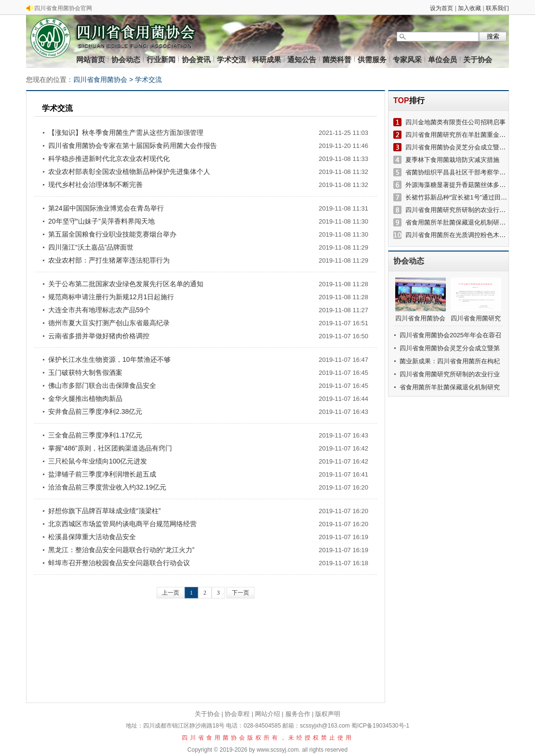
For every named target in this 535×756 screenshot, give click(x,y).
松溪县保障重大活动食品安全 (92, 537)
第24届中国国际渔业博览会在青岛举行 (106, 208)
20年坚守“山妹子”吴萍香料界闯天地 (101, 221)
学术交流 (231, 60)
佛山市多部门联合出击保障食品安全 (102, 385)
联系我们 (497, 8)
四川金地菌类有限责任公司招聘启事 (455, 122)
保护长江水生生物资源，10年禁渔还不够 (109, 359)
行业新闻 (161, 60)
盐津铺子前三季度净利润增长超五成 (102, 474)
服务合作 (298, 714)
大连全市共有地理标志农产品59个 (99, 310)
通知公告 (302, 60)
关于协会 (478, 60)
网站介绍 (267, 714)
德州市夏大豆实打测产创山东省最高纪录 (109, 323)
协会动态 (126, 60)
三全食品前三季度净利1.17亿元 (95, 435)
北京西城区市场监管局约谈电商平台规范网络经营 (122, 524)
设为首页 (441, 8)
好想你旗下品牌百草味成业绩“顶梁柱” (104, 511)
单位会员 (442, 60)
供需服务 (372, 60)
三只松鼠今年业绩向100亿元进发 (98, 461)
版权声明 (328, 714)
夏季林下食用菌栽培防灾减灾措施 (452, 160)
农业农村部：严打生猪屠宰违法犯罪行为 (109, 260)
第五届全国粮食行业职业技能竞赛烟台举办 (112, 234)
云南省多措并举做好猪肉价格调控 (99, 336)
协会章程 (237, 714)
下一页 (241, 593)
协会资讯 (196, 60)
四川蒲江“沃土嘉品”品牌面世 (91, 247)
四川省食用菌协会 (100, 80)
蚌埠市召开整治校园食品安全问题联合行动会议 (119, 563)
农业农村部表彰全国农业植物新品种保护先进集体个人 (129, 172)
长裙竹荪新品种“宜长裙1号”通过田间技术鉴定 (469, 197)
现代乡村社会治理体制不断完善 (95, 185)
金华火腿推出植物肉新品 (85, 398)
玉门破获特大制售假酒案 (85, 372)
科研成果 (267, 60)
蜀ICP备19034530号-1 (380, 726)
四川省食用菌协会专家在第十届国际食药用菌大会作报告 (133, 146)
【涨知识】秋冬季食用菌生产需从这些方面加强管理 (126, 133)
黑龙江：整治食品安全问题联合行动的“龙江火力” (121, 550)
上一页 (171, 593)
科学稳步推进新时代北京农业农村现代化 (109, 159)
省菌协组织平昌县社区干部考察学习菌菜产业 (468, 172)
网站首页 (91, 60)
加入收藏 (469, 8)
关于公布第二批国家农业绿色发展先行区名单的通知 (126, 284)
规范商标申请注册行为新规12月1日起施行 (111, 297)
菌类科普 (337, 60)
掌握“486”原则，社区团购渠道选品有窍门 (110, 448)
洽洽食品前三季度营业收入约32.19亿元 (107, 487)
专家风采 (407, 60)
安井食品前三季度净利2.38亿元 (95, 411)
